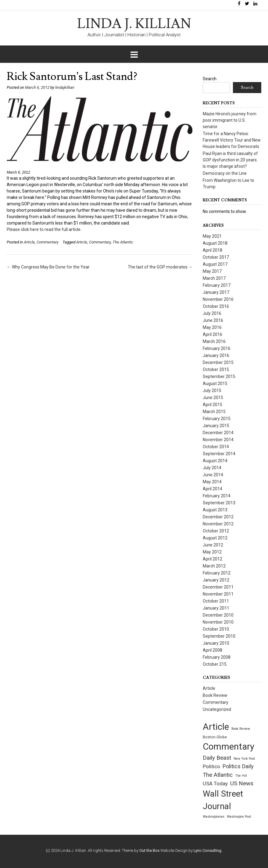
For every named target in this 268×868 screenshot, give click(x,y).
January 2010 (216, 643)
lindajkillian (65, 87)
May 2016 (212, 327)
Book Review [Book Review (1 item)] (241, 729)
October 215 (215, 664)
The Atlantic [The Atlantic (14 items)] (218, 775)
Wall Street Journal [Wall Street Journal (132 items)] (223, 800)
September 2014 (219, 454)
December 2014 (218, 433)
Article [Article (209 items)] (216, 727)
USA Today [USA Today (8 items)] (215, 784)
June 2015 (213, 398)
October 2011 (216, 601)
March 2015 (214, 412)
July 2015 (212, 391)
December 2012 (218, 517)
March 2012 (214, 566)
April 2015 (213, 405)
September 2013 (219, 503)
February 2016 (217, 348)
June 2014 (213, 475)
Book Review (215, 695)
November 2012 (218, 524)
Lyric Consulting (207, 850)
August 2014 (215, 461)
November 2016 (218, 299)
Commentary (48, 242)
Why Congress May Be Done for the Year (48, 267)
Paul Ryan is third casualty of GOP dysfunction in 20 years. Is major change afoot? (230, 160)
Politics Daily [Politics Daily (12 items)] (238, 766)
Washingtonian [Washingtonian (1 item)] (214, 817)
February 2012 (217, 573)
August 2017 (215, 264)
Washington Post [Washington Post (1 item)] (239, 817)
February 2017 (217, 285)
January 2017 (216, 292)
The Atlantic (123, 242)
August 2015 (215, 384)
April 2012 (213, 559)
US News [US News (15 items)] (242, 783)
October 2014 (216, 447)
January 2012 (216, 580)
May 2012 (212, 552)
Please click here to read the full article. (44, 229)
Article (29, 242)
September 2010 (219, 636)
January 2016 (216, 355)
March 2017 (214, 278)
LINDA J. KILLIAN (134, 24)
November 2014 (218, 440)
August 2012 (215, 538)
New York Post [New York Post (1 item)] (244, 759)
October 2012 (216, 531)
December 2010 (218, 615)
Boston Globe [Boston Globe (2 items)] (215, 737)
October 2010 (216, 629)
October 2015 (216, 369)
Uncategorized (217, 709)
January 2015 (216, 426)
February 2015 (217, 419)
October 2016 (216, 306)
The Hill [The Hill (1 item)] (241, 776)
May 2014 (212, 482)
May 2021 (212, 236)
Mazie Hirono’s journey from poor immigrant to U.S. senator (230, 120)
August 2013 (215, 510)
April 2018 (213, 250)
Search (210, 79)
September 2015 (219, 376)
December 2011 (218, 587)
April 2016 (213, 334)
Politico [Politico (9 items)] (211, 766)
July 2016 (212, 313)
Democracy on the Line (225, 173)
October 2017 (216, 257)
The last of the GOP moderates (160, 267)
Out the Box (149, 850)
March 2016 (214, 341)
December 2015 (218, 362)
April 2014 (213, 489)
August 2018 (215, 243)
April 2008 (213, 650)
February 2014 (217, 496)
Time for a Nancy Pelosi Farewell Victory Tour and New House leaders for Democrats (232, 140)
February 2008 (217, 657)
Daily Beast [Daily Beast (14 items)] (217, 758)
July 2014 (212, 468)
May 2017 (212, 271)
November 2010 (218, 622)
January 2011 (216, 608)
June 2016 (213, 320)
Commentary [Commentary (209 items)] (229, 747)
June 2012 (213, 545)
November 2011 (218, 594)
